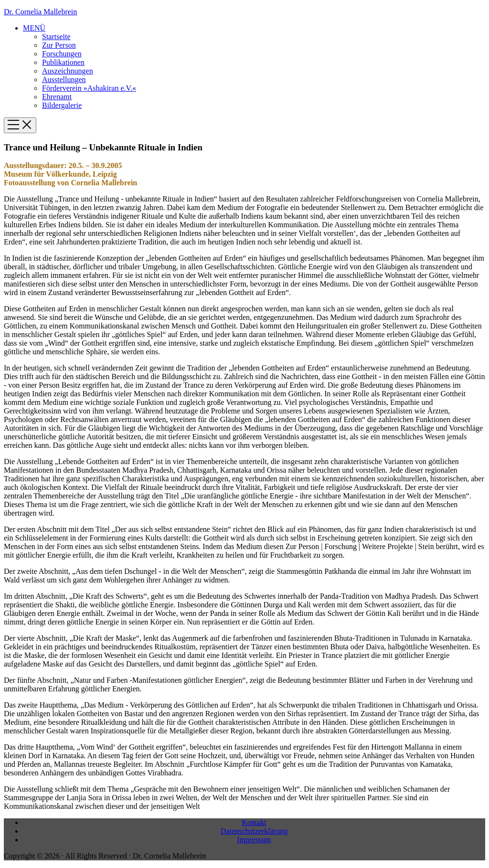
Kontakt (254, 822)
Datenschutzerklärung (254, 831)
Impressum (254, 840)
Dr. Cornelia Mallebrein (40, 12)
